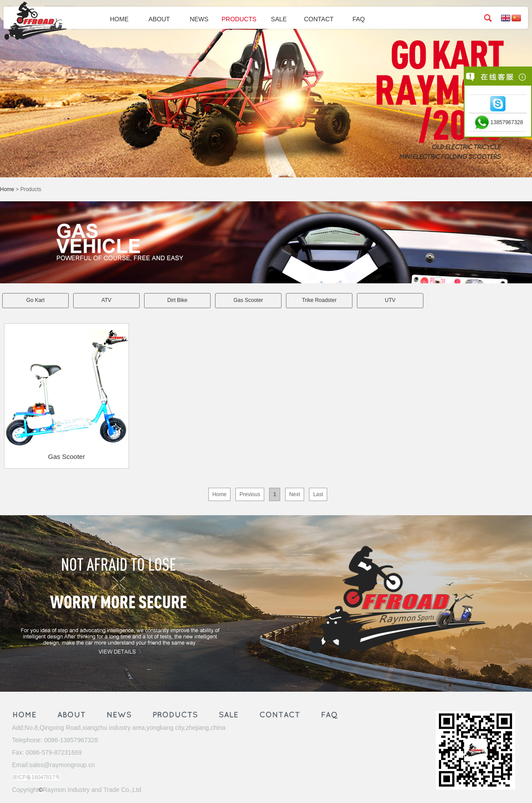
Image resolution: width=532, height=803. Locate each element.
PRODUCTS (239, 19)
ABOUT (159, 19)
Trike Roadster (319, 300)
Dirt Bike (177, 300)
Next (295, 494)
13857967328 (507, 122)
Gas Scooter (248, 300)
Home (7, 189)
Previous (250, 494)
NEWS (199, 19)
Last (318, 494)
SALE (279, 19)
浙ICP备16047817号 (36, 777)
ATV (106, 300)
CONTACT (319, 19)
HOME (119, 19)
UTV (390, 300)
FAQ (359, 19)
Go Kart (35, 300)
